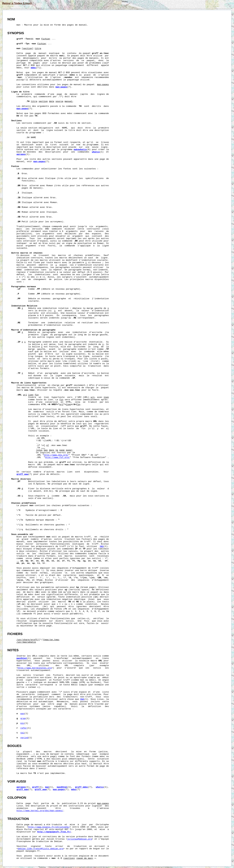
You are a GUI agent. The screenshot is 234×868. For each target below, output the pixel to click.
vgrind (24, 738)
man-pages (61, 87)
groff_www (22, 474)
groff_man (22, 790)
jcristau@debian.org (80, 839)
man (47, 787)
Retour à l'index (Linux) (17, 3)
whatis (96, 152)
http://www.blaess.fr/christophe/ (49, 827)
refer (24, 728)
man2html (22, 658)
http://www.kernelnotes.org (35, 668)
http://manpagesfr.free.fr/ (54, 832)
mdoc (33, 68)
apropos (21, 154)
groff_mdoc (81, 787)
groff (35, 787)
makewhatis (80, 150)
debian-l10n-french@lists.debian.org (41, 849)
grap (23, 718)
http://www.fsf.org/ (57, 457)
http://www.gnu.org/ (56, 455)
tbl (102, 546)
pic (22, 723)
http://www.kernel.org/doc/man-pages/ (40, 811)
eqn (22, 714)
